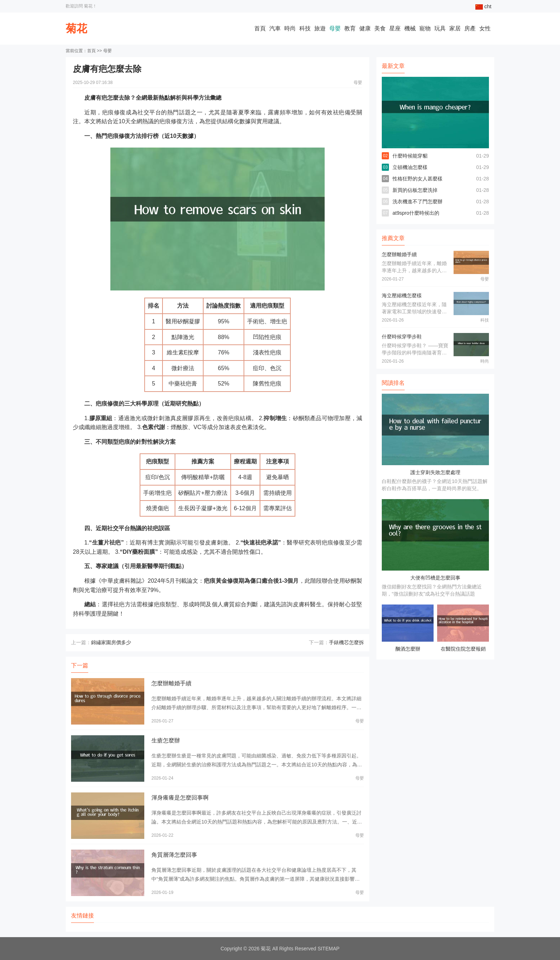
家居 (455, 28)
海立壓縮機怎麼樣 (402, 295)
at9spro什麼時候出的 (416, 213)
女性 (485, 28)
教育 (350, 28)
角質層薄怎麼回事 (174, 855)
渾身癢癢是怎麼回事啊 (180, 798)
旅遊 (320, 28)
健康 (365, 28)
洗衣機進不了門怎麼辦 (417, 202)
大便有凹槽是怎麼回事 (435, 578)
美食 (380, 28)
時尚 (290, 28)
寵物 (425, 28)
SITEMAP (328, 949)
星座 (395, 28)
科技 (305, 28)
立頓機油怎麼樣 (410, 167)
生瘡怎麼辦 (166, 740)
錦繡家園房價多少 (111, 642)
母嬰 (335, 28)
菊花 (76, 28)
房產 (470, 28)
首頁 (260, 28)
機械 (410, 28)
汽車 (275, 28)
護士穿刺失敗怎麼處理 (435, 472)
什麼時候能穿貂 (410, 156)
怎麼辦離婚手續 (171, 683)
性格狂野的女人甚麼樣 (417, 179)
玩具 (440, 28)
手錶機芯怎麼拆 (346, 642)
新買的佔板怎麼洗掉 (415, 190)
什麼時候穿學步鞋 (402, 337)
